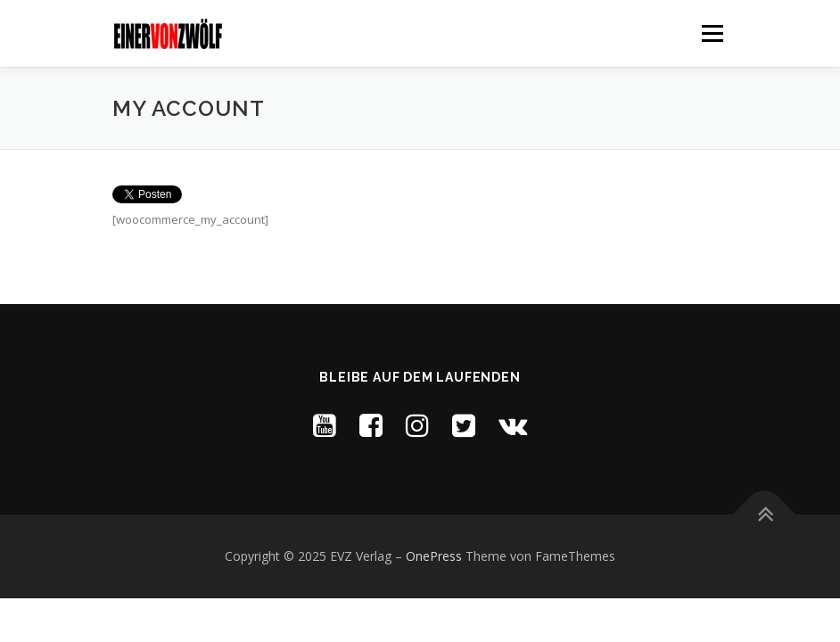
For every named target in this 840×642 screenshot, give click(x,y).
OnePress (434, 556)
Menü (712, 33)
